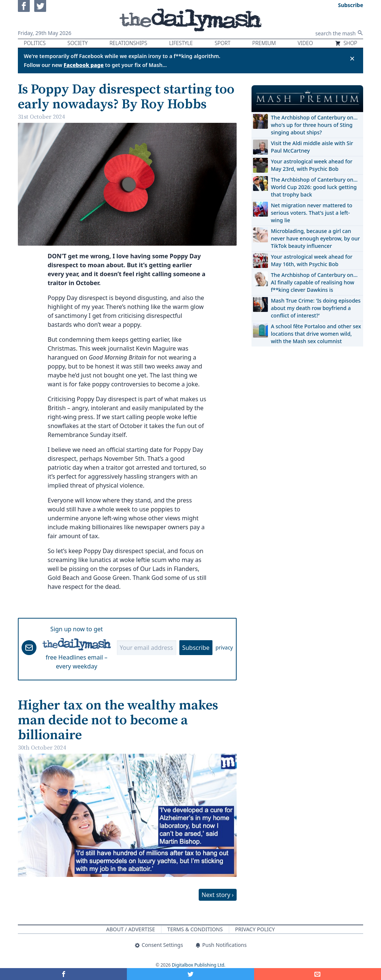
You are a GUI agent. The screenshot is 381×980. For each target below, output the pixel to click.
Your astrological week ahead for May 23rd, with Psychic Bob (312, 165)
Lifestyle (181, 43)
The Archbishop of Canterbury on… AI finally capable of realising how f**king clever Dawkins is (314, 282)
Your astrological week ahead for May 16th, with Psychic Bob (312, 260)
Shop (346, 43)
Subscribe (196, 648)
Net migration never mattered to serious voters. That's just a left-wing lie (312, 213)
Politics (35, 43)
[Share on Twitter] (190, 974)
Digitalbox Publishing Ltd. (199, 965)
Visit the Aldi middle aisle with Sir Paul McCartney (312, 147)
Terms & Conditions (195, 929)
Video (305, 43)
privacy (224, 647)
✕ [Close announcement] (352, 58)
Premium (264, 43)
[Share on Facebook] (63, 974)
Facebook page (84, 65)
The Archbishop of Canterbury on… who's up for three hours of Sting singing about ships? (314, 125)
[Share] (318, 974)
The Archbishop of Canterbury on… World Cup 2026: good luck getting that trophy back (314, 187)
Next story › (218, 895)
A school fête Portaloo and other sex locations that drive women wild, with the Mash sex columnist (316, 334)
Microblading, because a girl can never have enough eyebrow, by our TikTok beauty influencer (315, 238)
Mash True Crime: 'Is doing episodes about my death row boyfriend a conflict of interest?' (316, 308)
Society (77, 43)
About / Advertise (130, 929)
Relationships (128, 43)
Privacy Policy (255, 929)
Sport (222, 43)
